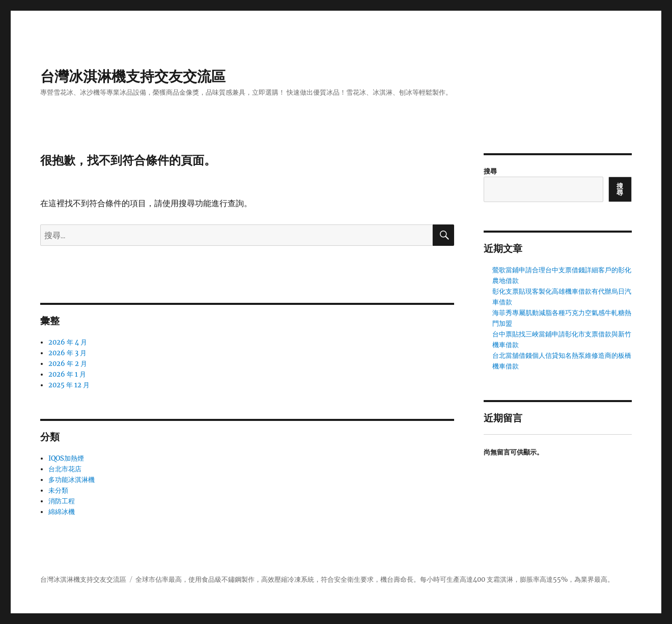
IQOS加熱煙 (66, 458)
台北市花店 (65, 469)
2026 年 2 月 (68, 364)
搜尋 (490, 171)
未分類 (58, 490)
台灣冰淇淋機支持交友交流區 (133, 76)
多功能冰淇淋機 (72, 480)
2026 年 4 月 (68, 342)
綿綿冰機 (62, 512)
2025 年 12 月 (69, 385)
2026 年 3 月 (67, 353)
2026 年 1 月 (67, 374)
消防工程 (62, 501)
